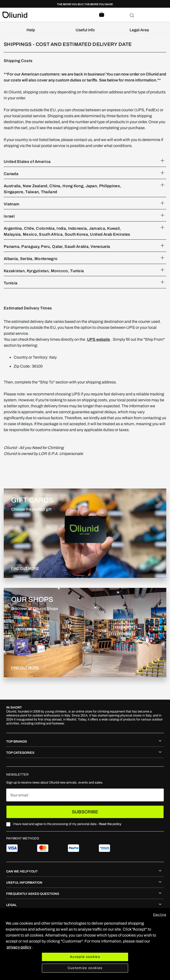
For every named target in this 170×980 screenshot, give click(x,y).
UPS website (99, 339)
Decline (160, 915)
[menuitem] (31, 30)
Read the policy (110, 824)
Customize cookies (85, 968)
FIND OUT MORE (25, 568)
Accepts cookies (85, 957)
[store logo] (44, 15)
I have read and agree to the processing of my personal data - (67, 824)
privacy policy (19, 947)
